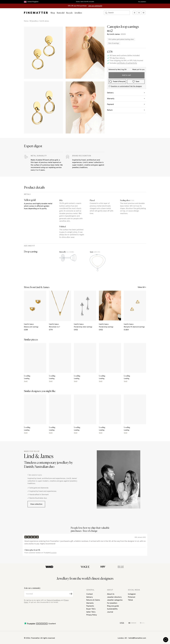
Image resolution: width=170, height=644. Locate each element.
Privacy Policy (92, 615)
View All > (142, 287)
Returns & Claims (93, 600)
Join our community (95, 6)
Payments (90, 606)
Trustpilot (53, 553)
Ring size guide (113, 606)
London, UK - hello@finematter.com (132, 638)
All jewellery (34, 21)
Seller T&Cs (91, 612)
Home (26, 21)
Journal (110, 612)
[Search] (117, 13)
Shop (53, 13)
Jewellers (78, 13)
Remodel (61, 13)
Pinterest (132, 597)
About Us (111, 594)
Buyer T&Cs (91, 609)
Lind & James (44, 21)
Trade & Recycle (117, 82)
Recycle (69, 13)
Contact (90, 594)
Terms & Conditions (54, 600)
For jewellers (142, 2)
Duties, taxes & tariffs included (85, 2)
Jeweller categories (115, 600)
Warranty (90, 603)
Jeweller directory (114, 597)
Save (136, 82)
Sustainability (112, 609)
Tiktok (130, 600)
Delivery (90, 597)
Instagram (132, 594)
